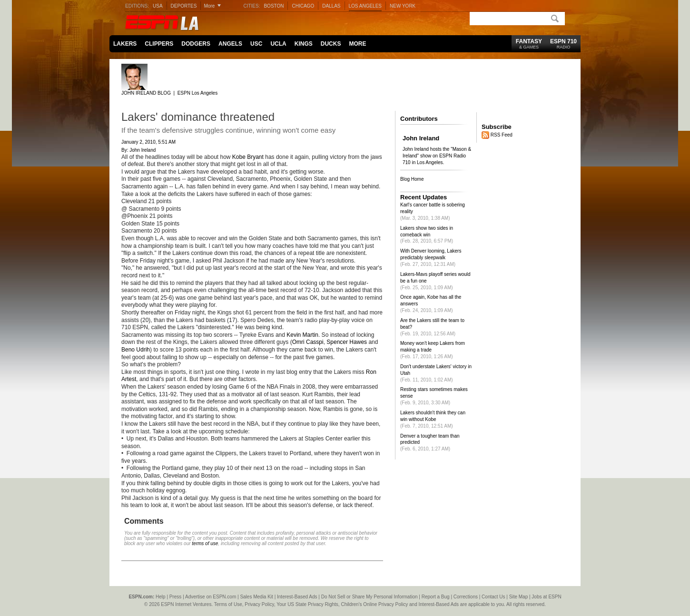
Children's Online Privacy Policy (374, 604)
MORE (357, 44)
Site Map (518, 597)
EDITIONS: (137, 6)
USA (158, 6)
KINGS (304, 44)
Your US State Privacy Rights (307, 604)
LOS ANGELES (365, 6)
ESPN (153, 23)
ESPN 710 (563, 44)
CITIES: (251, 6)
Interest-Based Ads (297, 597)
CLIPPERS (159, 44)
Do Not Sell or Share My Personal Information (370, 597)
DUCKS (331, 44)
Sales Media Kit (256, 597)
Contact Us (493, 597)
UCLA (278, 44)
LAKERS (125, 44)
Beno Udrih (136, 350)
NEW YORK (403, 6)
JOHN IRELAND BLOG (146, 93)
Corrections (466, 597)
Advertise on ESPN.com (211, 597)
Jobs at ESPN (546, 597)
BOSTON (274, 6)
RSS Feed (502, 134)
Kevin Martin (302, 335)
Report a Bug (436, 597)
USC (256, 44)
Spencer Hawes (347, 342)
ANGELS (230, 44)
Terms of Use (228, 604)
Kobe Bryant (248, 157)
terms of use (205, 543)
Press (176, 597)
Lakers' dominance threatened (198, 117)
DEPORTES (184, 6)
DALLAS (331, 6)
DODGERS (196, 44)
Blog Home (412, 179)
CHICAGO (303, 6)
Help (161, 597)
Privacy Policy (259, 604)
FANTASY (529, 44)
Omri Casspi (308, 342)
